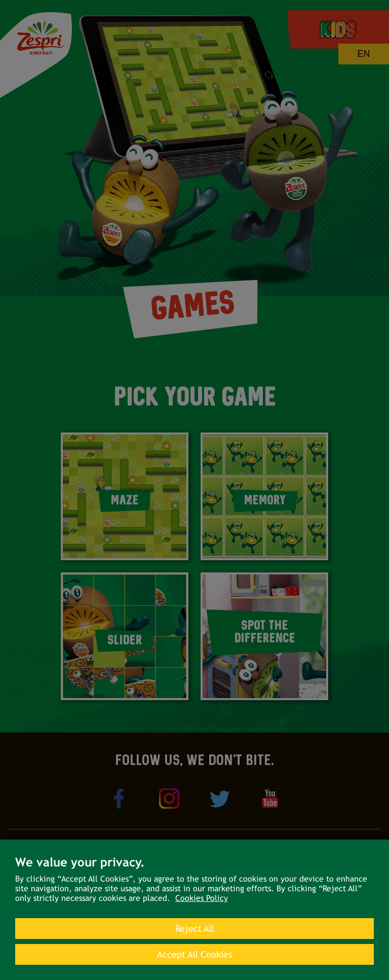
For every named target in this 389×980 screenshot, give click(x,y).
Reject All (195, 929)
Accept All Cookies (194, 954)
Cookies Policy (202, 898)
